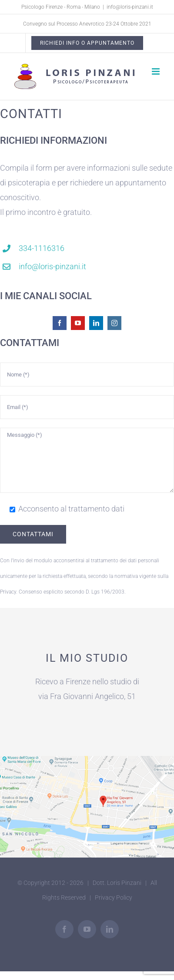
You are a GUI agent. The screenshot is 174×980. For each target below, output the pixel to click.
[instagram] (114, 323)
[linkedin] (96, 323)
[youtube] (78, 323)
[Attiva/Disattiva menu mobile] (156, 71)
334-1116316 (42, 248)
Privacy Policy (114, 898)
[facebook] (60, 323)
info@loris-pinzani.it (130, 7)
